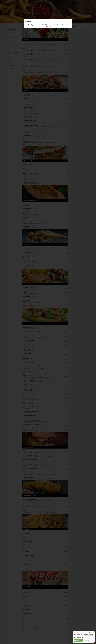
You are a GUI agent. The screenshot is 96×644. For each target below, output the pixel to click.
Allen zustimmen (78, 640)
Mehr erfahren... (88, 640)
